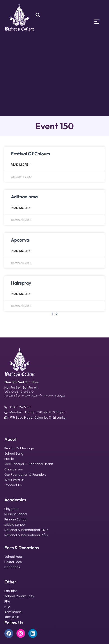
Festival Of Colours (30, 154)
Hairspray (21, 283)
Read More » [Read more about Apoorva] (21, 251)
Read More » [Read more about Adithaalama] (21, 208)
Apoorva (20, 240)
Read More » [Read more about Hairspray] (21, 294)
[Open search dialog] (38, 15)
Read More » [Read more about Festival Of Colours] (21, 165)
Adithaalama (24, 197)
